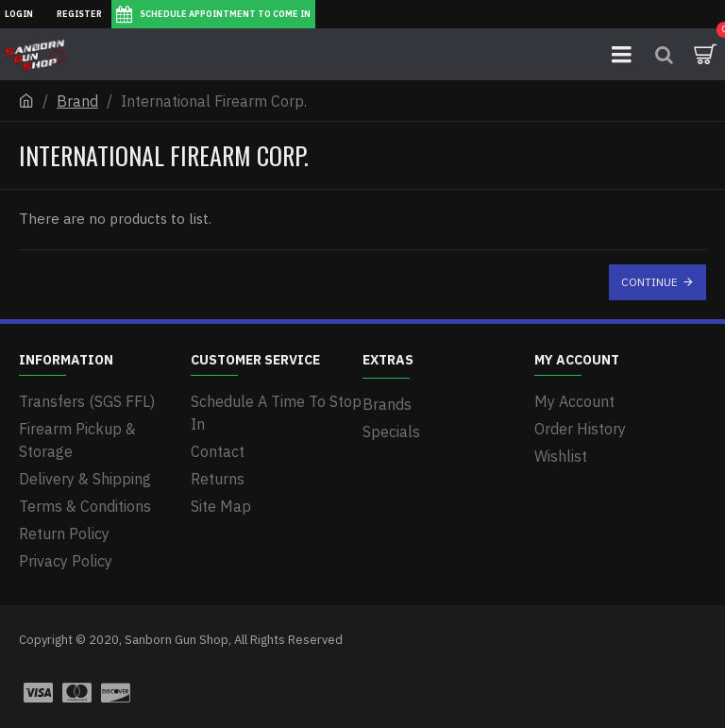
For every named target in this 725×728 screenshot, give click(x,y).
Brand (77, 101)
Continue (649, 282)
